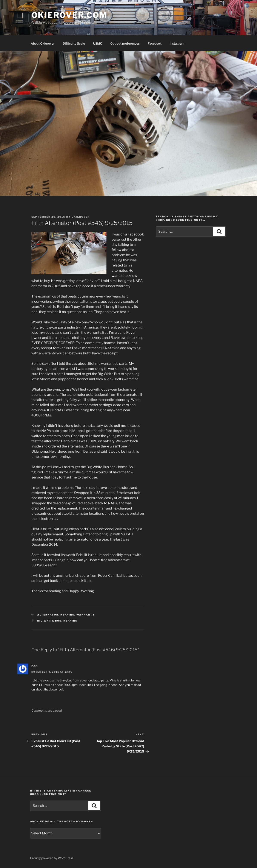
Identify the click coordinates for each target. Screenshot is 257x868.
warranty (85, 615)
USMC (98, 43)
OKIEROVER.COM (69, 15)
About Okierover (43, 43)
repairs (67, 615)
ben (35, 666)
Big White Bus (49, 621)
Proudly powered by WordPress (52, 858)
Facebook (155, 43)
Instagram (177, 43)
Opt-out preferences (125, 43)
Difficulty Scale (74, 43)
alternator (48, 615)
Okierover (81, 217)
